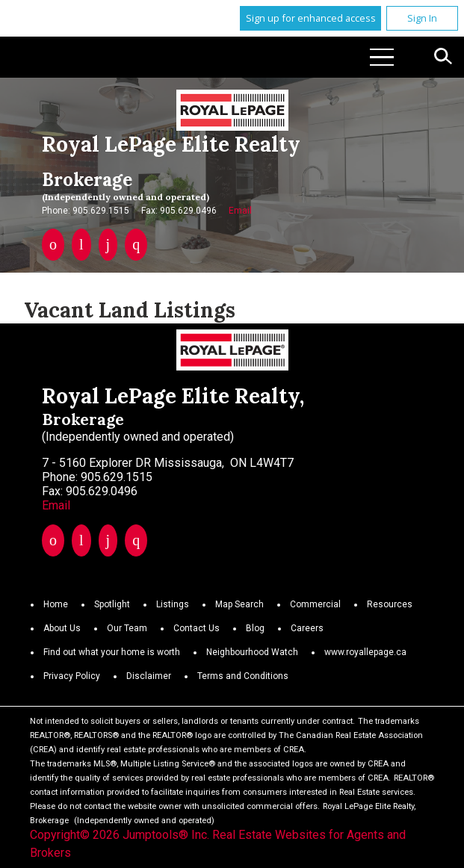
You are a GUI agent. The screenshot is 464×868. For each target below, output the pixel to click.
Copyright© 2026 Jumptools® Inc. (120, 835)
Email (240, 211)
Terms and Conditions (243, 676)
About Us (62, 628)
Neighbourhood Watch (252, 652)
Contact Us (197, 628)
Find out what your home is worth (112, 652)
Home (56, 604)
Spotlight (112, 604)
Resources (390, 604)
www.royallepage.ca (365, 652)
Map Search (239, 604)
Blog (255, 628)
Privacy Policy (72, 676)
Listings (173, 604)
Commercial (315, 604)
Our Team (127, 628)
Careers (307, 628)
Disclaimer (149, 676)
